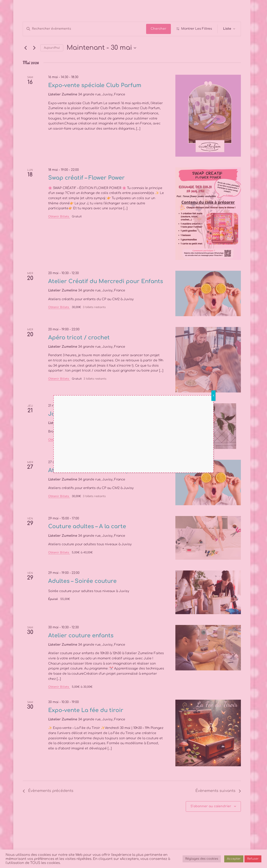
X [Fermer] (213, 396)
